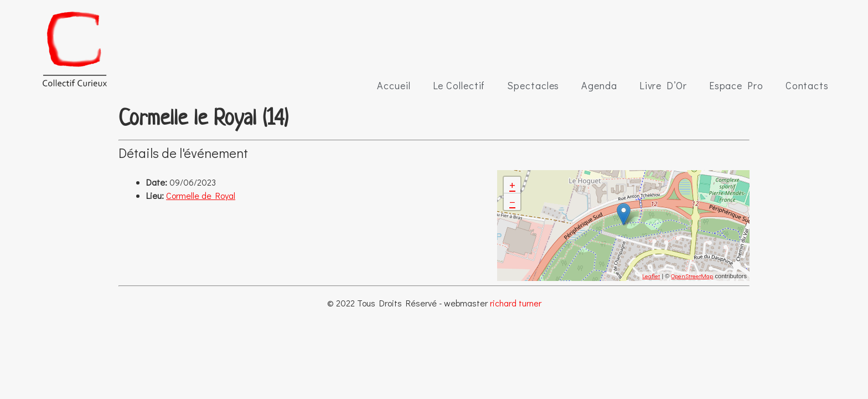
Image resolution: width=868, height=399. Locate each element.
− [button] (512, 201)
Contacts (807, 85)
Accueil (394, 85)
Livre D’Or (663, 85)
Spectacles (533, 85)
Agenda (599, 85)
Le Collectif (459, 85)
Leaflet (651, 276)
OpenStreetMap (692, 276)
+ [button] (512, 185)
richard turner (516, 303)
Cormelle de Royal (201, 195)
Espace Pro (736, 85)
